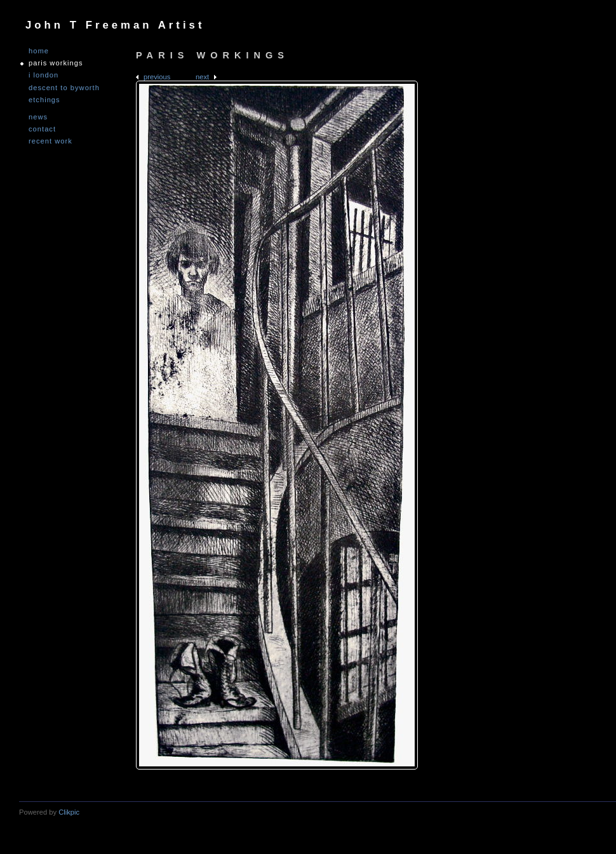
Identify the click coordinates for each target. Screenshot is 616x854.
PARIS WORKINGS (56, 63)
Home (39, 51)
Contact (42, 129)
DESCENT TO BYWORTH (64, 88)
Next (202, 77)
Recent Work (50, 141)
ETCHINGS (44, 100)
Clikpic (69, 812)
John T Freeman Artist (115, 25)
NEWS (38, 117)
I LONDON (44, 75)
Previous (157, 77)
